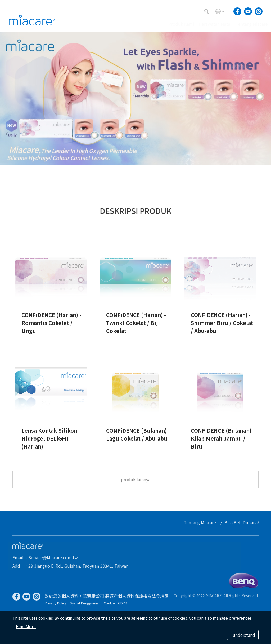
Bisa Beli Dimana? (244, 522)
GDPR (123, 605)
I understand (243, 635)
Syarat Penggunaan (85, 605)
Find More (26, 626)
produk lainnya (136, 482)
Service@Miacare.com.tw (53, 559)
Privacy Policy (56, 605)
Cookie (109, 605)
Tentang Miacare (202, 522)
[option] (135, 99)
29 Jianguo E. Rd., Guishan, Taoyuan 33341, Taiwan (78, 568)
